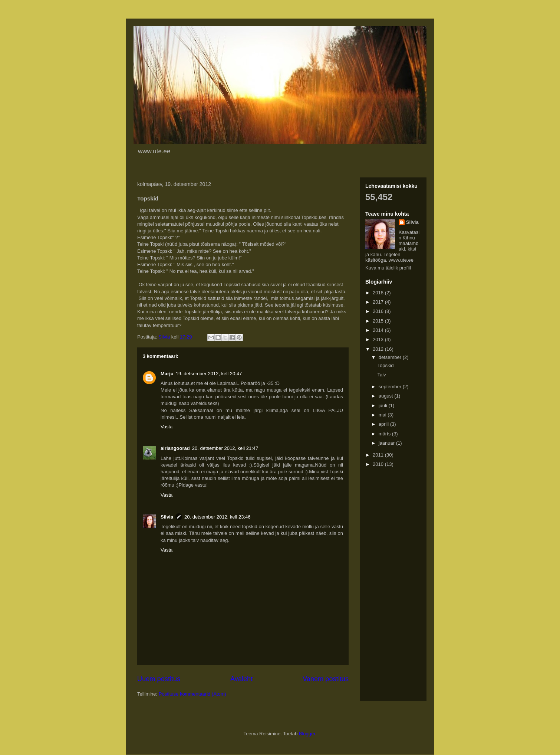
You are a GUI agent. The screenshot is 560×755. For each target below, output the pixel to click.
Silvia (167, 517)
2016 (379, 311)
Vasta (167, 427)
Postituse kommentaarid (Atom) (192, 694)
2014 (379, 330)
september (391, 387)
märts (385, 434)
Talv (381, 375)
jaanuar (387, 443)
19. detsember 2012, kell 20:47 (209, 374)
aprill (384, 424)
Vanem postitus (326, 679)
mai (383, 415)
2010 (379, 464)
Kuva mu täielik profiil (388, 268)
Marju (167, 374)
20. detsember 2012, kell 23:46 (218, 517)
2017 (379, 302)
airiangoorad (175, 448)
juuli (384, 406)
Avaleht (241, 679)
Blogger (307, 734)
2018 (379, 293)
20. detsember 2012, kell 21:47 (225, 448)
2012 (379, 349)
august (387, 396)
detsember (391, 357)
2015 (379, 321)
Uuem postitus (159, 679)
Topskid (385, 365)
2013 (379, 339)
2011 (379, 455)
